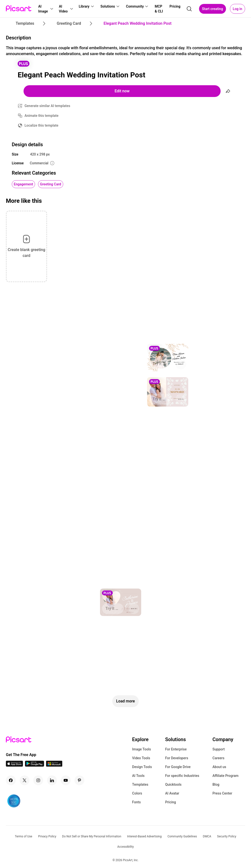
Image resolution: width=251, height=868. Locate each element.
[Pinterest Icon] (79, 780)
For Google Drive (178, 767)
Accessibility (125, 847)
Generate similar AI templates (47, 106)
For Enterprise (176, 749)
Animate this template (42, 116)
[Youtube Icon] (66, 780)
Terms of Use (23, 836)
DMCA (207, 836)
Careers (219, 758)
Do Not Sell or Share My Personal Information (92, 836)
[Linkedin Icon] (52, 780)
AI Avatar (172, 793)
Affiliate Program (226, 776)
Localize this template (41, 125)
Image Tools (142, 749)
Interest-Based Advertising (144, 836)
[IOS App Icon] (14, 765)
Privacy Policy (47, 836)
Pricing (171, 802)
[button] (45, 9)
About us (219, 767)
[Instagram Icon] (38, 780)
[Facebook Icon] (11, 780)
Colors (137, 793)
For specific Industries (182, 776)
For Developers (177, 758)
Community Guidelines (182, 836)
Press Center (222, 793)
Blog (216, 784)
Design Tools (142, 767)
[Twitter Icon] (25, 780)
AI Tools (138, 776)
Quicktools (173, 784)
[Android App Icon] (35, 765)
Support (219, 749)
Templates (140, 784)
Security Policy (227, 836)
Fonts (136, 802)
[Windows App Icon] (54, 765)
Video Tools (141, 758)
